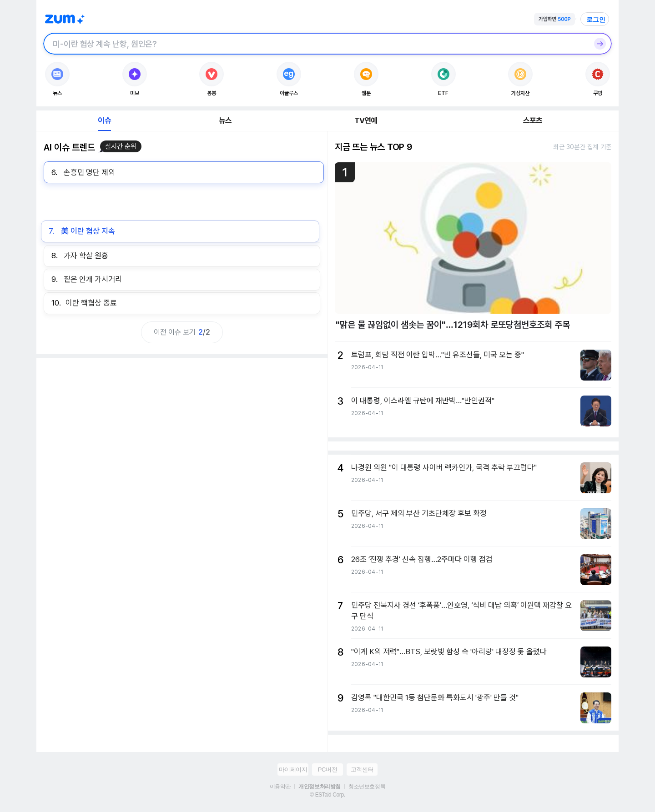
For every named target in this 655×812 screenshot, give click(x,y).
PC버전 (327, 769)
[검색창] (316, 44)
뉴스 (225, 120)
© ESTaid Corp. (327, 795)
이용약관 (280, 787)
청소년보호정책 (367, 787)
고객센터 (362, 769)
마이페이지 (293, 769)
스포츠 (533, 120)
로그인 (596, 20)
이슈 (104, 120)
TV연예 (366, 120)
